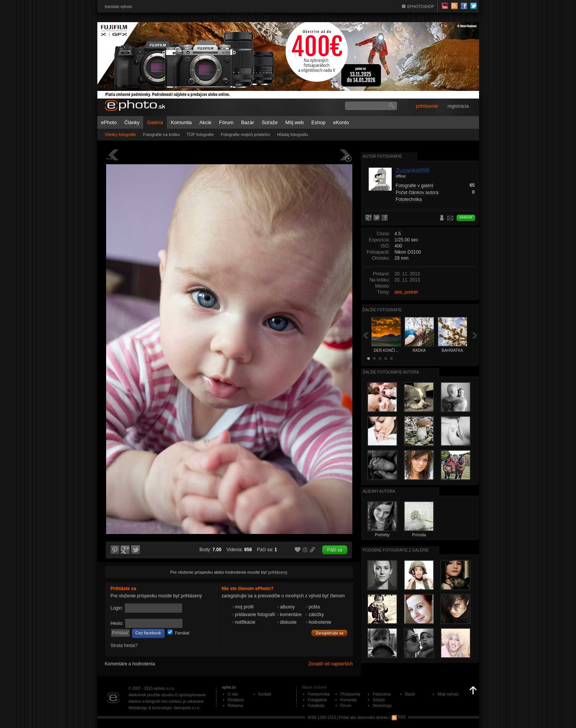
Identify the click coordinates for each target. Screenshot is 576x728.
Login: (117, 608)
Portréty (382, 535)
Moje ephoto (448, 694)
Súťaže (270, 122)
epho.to (229, 687)
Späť (366, 335)
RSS (399, 717)
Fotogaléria (318, 700)
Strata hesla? (124, 645)
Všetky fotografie (121, 134)
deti (398, 292)
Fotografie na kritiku (161, 134)
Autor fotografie (382, 156)
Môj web (294, 122)
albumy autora (379, 491)
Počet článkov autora (417, 193)
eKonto (341, 122)
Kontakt (265, 694)
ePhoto (109, 122)
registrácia (458, 106)
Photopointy (351, 694)
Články (132, 122)
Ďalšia (475, 335)
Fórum (226, 122)
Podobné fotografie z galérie (396, 550)
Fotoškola (316, 706)
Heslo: (117, 623)
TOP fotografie (200, 134)
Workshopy (382, 706)
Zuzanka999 (413, 171)
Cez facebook (148, 633)
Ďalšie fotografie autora (391, 372)
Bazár (248, 122)
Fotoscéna (382, 694)
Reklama (235, 706)
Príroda (419, 535)
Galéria (155, 122)
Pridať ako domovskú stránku (364, 717)
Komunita (181, 122)
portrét (411, 292)
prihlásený (278, 572)
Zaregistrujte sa (329, 633)
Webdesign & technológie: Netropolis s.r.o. (165, 708)
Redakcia (236, 700)
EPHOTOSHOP (421, 7)
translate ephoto (119, 7)
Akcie (205, 122)
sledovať (466, 217)
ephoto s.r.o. (164, 688)
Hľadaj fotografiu (293, 134)
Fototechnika (409, 199)
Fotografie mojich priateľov (245, 134)
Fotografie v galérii (415, 186)
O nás (233, 694)
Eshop (319, 122)
